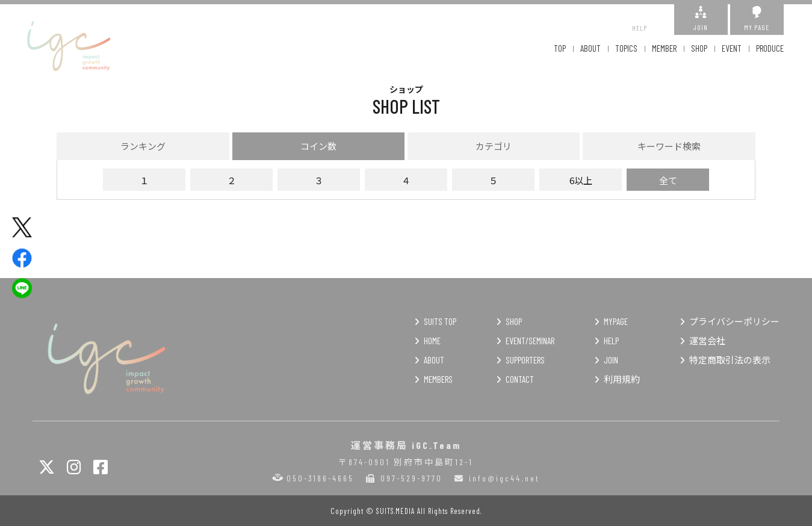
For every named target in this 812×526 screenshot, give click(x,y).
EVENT (732, 48)
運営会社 (707, 341)
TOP (560, 48)
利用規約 (622, 379)
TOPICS (626, 48)
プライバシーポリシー (734, 321)
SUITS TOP (440, 321)
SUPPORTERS (525, 360)
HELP (640, 19)
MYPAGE (616, 321)
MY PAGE (757, 19)
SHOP (699, 48)
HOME (432, 341)
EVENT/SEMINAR (530, 341)
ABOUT (590, 48)
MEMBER (664, 48)
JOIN (701, 19)
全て (668, 180)
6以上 (581, 180)
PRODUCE (770, 48)
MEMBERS (438, 379)
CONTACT (520, 379)
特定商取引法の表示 (730, 360)
